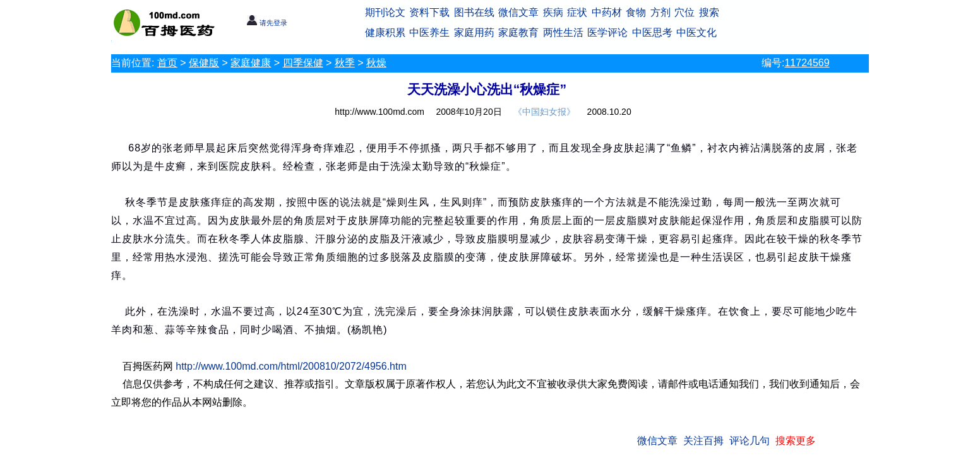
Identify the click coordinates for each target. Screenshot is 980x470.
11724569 (807, 63)
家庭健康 (251, 63)
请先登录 (267, 23)
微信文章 (518, 12)
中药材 (607, 12)
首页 (167, 63)
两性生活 (563, 32)
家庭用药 (474, 32)
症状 (577, 12)
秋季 (345, 63)
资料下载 (429, 12)
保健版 (204, 63)
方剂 (660, 12)
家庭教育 (518, 32)
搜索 (709, 12)
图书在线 (474, 12)
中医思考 (652, 32)
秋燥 (376, 63)
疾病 (553, 12)
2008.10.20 (609, 112)
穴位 (684, 12)
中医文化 (696, 32)
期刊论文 (385, 12)
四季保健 (303, 63)
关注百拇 (703, 441)
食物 (636, 12)
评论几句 (750, 441)
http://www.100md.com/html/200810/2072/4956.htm (291, 366)
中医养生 (429, 32)
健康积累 (385, 32)
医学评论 (607, 32)
